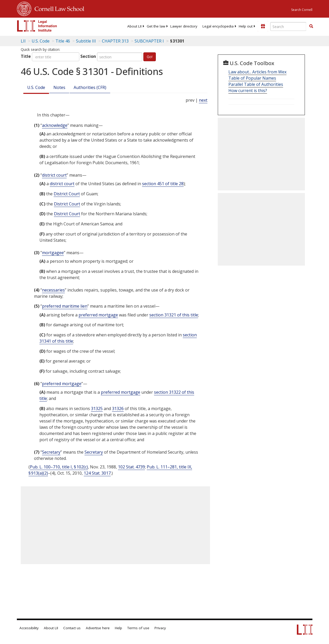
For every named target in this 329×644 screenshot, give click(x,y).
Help (118, 628)
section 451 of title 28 (163, 184)
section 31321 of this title (174, 315)
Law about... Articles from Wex (257, 72)
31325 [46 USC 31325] (97, 408)
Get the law (156, 26)
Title (26, 56)
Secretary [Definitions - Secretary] (51, 452)
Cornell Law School (58, 8)
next (203, 100)
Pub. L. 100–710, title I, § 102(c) (59, 467)
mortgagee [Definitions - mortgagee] (53, 253)
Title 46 (63, 41)
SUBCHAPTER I (149, 41)
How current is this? (248, 91)
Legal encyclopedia (218, 26)
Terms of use (138, 628)
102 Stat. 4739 (131, 467)
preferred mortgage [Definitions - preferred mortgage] (98, 315)
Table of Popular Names (252, 78)
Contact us (72, 628)
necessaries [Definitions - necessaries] (53, 290)
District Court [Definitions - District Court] (67, 194)
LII (23, 41)
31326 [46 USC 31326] (118, 408)
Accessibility (29, 628)
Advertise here (98, 628)
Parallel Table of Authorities (256, 84)
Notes (59, 87)
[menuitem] (134, 26)
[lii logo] (37, 26)
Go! (150, 57)
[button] (311, 26)
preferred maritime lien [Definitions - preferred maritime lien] (65, 306)
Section (88, 56)
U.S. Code (36, 87)
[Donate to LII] (263, 26)
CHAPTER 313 (115, 41)
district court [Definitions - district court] (54, 175)
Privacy (160, 628)
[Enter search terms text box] (288, 26)
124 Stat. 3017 (97, 473)
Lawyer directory (184, 26)
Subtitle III (86, 41)
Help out (246, 26)
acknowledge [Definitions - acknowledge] (55, 125)
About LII (134, 26)
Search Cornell (302, 10)
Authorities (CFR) (90, 87)
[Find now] (311, 26)
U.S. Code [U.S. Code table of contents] (41, 41)
